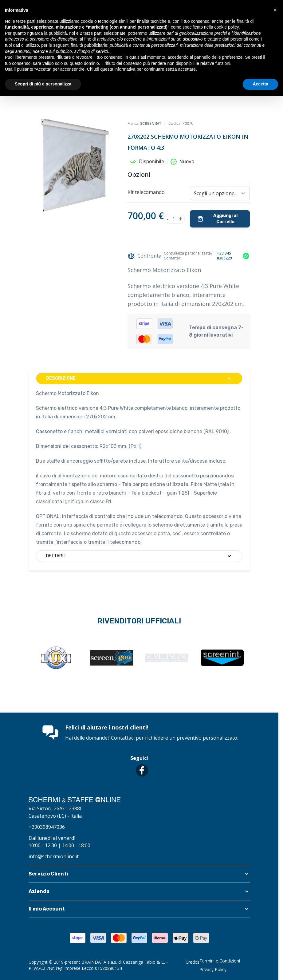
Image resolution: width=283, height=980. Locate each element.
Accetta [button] (260, 84)
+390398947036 (47, 827)
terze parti (93, 33)
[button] (139, 874)
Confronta (144, 256)
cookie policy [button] (227, 27)
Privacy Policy (213, 969)
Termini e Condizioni (220, 961)
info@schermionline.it (54, 856)
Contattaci (123, 738)
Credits (193, 962)
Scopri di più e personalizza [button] (43, 84)
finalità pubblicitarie (89, 45)
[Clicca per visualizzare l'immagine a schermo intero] (75, 165)
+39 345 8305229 (224, 256)
